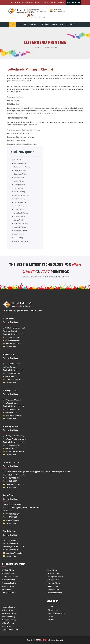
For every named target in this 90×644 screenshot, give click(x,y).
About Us (53, 2)
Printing (33, 24)
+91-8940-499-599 (13, 340)
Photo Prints (58, 24)
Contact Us (61, 2)
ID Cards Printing (20, 199)
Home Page (37, 48)
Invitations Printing (20, 202)
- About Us (50, 607)
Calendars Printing (20, 171)
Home (46, 2)
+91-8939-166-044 (13, 550)
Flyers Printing (19, 188)
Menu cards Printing (21, 224)
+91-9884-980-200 (13, 514)
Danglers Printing (20, 178)
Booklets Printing (20, 160)
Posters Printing (19, 192)
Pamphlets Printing (20, 231)
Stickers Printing (19, 234)
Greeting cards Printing (22, 195)
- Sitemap (50, 620)
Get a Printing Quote (73, 2)
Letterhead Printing (50, 48)
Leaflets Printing (19, 209)
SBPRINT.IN (44, 640)
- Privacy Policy (52, 610)
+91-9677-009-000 (13, 478)
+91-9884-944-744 (13, 373)
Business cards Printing (22, 167)
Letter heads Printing (21, 213)
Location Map (11, 347)
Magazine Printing (20, 217)
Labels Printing (19, 206)
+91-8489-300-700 (13, 409)
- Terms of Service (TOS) (56, 613)
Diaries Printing (19, 181)
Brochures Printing (20, 163)
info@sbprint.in (59, 12)
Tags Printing (18, 238)
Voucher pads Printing (21, 241)
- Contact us (51, 617)
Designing (45, 24)
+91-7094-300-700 (13, 445)
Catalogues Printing (21, 174)
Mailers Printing (19, 220)
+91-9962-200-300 (13, 337)
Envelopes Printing (20, 185)
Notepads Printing (20, 227)
